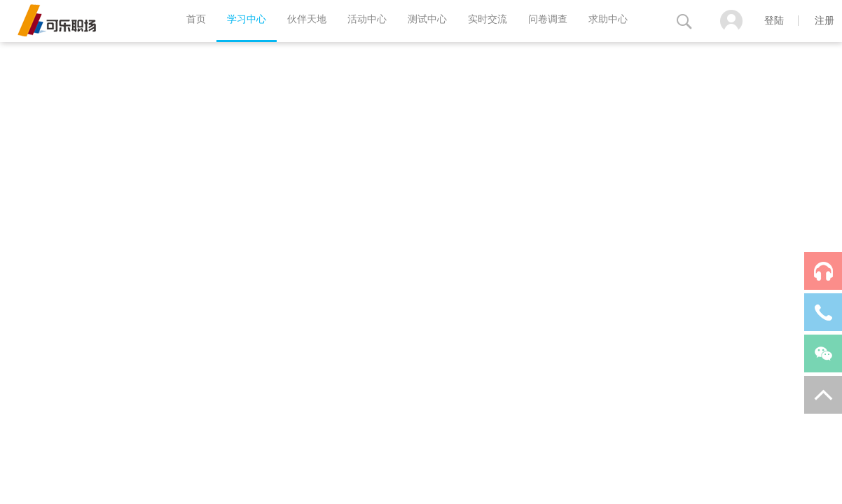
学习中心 (247, 19)
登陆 (774, 21)
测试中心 (427, 19)
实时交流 (488, 19)
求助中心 (608, 19)
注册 (824, 21)
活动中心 (367, 19)
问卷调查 (548, 19)
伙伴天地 (307, 19)
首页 (196, 19)
